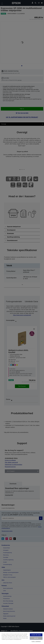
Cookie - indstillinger (36, 641)
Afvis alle (36, 638)
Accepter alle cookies (36, 635)
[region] (22, 638)
